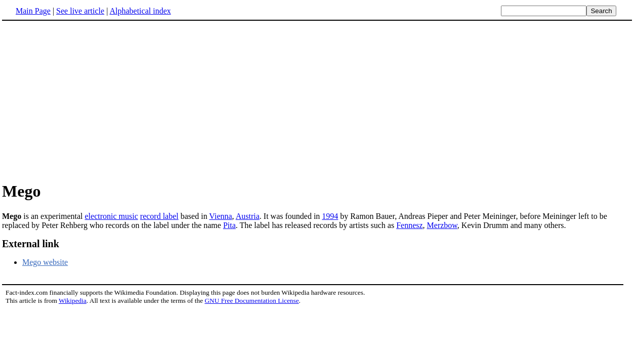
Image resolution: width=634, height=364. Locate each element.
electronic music (112, 216)
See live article (80, 11)
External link (31, 244)
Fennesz (409, 225)
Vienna (220, 216)
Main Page (33, 11)
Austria (248, 216)
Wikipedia (73, 301)
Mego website (45, 262)
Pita (229, 225)
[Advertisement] (317, 101)
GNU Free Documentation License (251, 301)
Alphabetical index (140, 11)
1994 (330, 216)
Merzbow (442, 225)
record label (159, 216)
